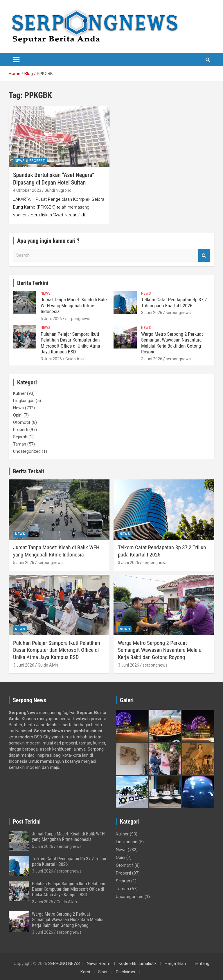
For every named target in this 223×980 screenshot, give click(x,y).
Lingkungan (24, 401)
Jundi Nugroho (58, 190)
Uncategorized (27, 451)
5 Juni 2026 (51, 319)
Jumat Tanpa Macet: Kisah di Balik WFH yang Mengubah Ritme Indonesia (74, 305)
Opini (18, 415)
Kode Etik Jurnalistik (137, 963)
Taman (20, 444)
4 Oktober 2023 (27, 190)
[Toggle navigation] (16, 60)
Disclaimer (126, 972)
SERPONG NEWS (64, 963)
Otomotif (22, 422)
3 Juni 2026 (152, 313)
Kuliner (19, 393)
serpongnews (78, 319)
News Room (99, 963)
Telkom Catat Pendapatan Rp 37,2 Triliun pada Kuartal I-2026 (174, 302)
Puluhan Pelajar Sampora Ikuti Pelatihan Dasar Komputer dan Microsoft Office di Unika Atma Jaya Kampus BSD (70, 343)
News (20, 161)
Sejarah (20, 437)
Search (204, 255)
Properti (37, 161)
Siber (103, 972)
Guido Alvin (75, 359)
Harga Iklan (175, 963)
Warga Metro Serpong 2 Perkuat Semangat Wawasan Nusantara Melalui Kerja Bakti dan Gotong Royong (172, 343)
